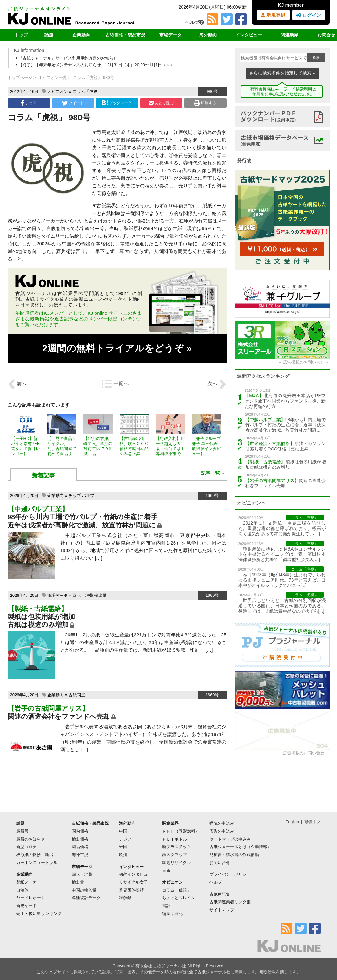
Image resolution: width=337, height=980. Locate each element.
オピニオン (58, 91)
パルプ (88, 496)
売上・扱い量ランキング (39, 914)
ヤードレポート (31, 898)
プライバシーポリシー (230, 874)
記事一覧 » (212, 473)
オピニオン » (251, 503)
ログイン (309, 15)
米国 (123, 847)
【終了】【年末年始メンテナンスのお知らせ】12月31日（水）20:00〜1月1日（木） (96, 65)
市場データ (170, 35)
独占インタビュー (135, 874)
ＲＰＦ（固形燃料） (181, 831)
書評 (166, 906)
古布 (166, 870)
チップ (75, 496)
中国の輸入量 (84, 890)
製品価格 (80, 847)
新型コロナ (26, 847)
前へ (17, 384)
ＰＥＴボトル (175, 839)
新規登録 (273, 15)
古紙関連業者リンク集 (230, 902)
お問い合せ (220, 863)
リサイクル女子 (133, 882)
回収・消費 (83, 595)
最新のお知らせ (31, 839)
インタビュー (249, 35)
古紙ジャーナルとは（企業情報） (240, 847)
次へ (217, 384)
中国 (123, 831)
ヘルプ (195, 22)
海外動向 (208, 35)
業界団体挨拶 (131, 890)
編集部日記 (172, 914)
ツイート (73, 103)
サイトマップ (222, 910)
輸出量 (100, 595)
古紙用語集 (220, 894)
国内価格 (80, 831)
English (292, 822)
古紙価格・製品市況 (125, 35)
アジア (125, 839)
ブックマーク (117, 103)
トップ (21, 35)
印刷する (205, 103)
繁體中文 (313, 822)
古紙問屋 (77, 695)
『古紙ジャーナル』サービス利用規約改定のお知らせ (67, 58)
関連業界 (289, 35)
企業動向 (81, 35)
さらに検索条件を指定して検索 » (282, 73)
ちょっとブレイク (179, 898)
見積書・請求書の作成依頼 (234, 855)
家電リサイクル (177, 863)
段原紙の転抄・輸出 (35, 855)
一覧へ (115, 384)
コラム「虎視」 (87, 91)
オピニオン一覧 (53, 77)
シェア (29, 103)
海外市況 (80, 855)
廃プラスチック (177, 847)
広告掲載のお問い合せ (304, 362)
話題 (49, 35)
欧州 (123, 855)
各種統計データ (86, 898)
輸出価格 (80, 839)
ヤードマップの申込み (230, 839)
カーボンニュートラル (37, 863)
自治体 (22, 890)
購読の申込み (222, 823)
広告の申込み (222, 831)
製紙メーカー (29, 882)
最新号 (22, 831)
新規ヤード (26, 906)
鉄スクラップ (175, 855)
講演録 (125, 898)
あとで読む (161, 103)
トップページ (20, 77)
